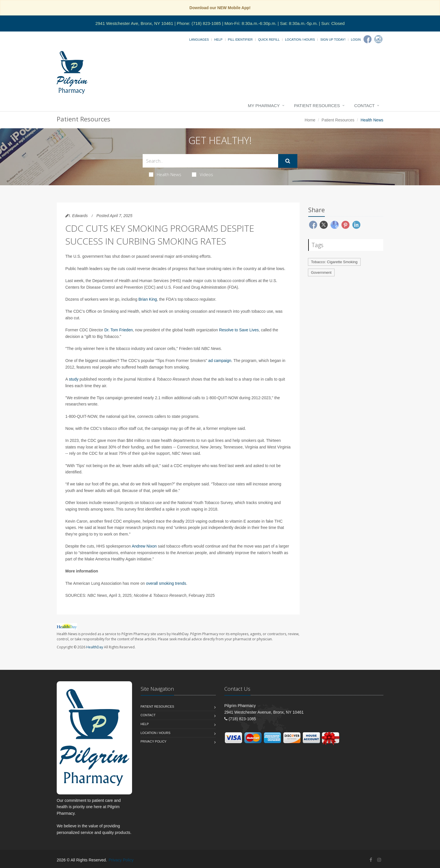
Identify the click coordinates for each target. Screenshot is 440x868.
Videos (203, 174)
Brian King (148, 299)
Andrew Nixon (144, 546)
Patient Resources (317, 106)
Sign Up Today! (333, 40)
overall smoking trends (166, 583)
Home (310, 120)
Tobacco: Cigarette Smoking (334, 262)
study (73, 379)
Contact (365, 106)
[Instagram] (378, 39)
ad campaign (220, 361)
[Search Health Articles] (210, 161)
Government (321, 272)
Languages (199, 40)
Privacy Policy (154, 741)
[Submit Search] (288, 161)
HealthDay (95, 647)
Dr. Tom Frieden (118, 330)
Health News (165, 174)
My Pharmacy (264, 106)
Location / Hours (300, 40)
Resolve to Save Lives (239, 330)
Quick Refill (269, 40)
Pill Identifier (240, 40)
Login (356, 40)
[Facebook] (368, 39)
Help (218, 40)
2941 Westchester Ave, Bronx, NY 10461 (134, 23)
